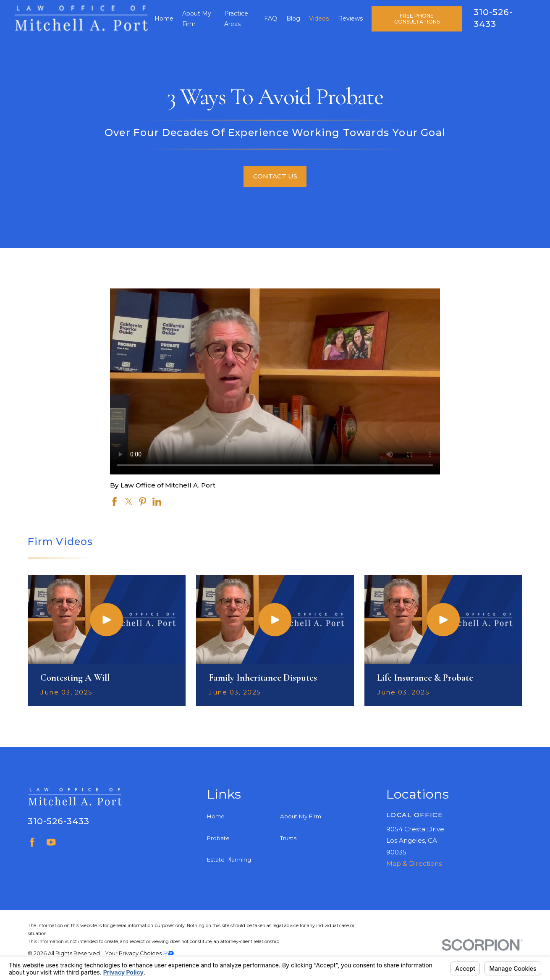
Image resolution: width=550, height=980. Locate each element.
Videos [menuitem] (319, 18)
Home (216, 816)
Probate (218, 838)
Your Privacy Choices (139, 953)
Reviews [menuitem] (350, 18)
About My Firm (301, 816)
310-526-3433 (59, 821)
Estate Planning (229, 859)
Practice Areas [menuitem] (236, 19)
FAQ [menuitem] (271, 18)
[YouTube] (51, 842)
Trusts (288, 838)
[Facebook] (32, 842)
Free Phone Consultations (417, 19)
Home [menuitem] (164, 18)
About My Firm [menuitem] (197, 19)
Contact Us (275, 176)
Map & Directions (414, 863)
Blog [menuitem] (293, 18)
